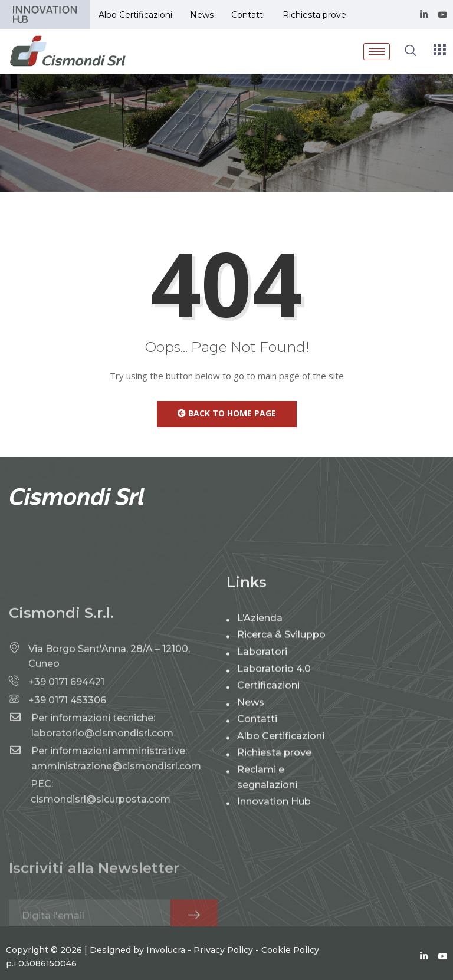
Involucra (166, 969)
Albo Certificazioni (135, 15)
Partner (45, 14)
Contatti (248, 15)
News (202, 15)
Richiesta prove (314, 15)
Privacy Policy (223, 969)
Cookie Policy (290, 969)
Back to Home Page (227, 413)
